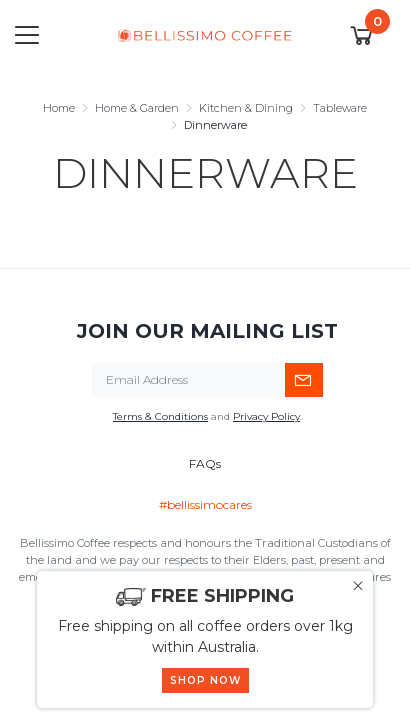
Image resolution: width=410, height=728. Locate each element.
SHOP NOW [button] (205, 680)
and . (207, 416)
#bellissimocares (205, 504)
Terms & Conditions (160, 416)
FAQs (205, 463)
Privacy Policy (266, 416)
